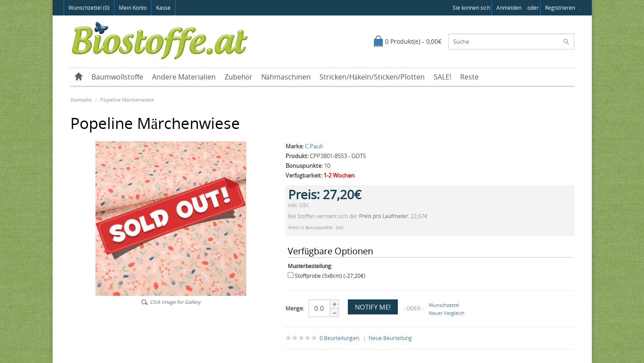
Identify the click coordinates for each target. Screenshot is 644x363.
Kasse (163, 8)
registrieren (560, 8)
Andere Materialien (184, 77)
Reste (469, 77)
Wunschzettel (444, 305)
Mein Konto (133, 8)
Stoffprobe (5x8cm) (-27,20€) (330, 276)
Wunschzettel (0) (89, 8)
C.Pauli (314, 146)
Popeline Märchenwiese (127, 100)
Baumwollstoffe (117, 77)
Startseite (81, 100)
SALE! (442, 77)
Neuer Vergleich (447, 313)
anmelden (509, 8)
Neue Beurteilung (390, 338)
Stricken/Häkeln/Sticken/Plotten (372, 77)
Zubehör (238, 77)
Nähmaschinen (286, 77)
